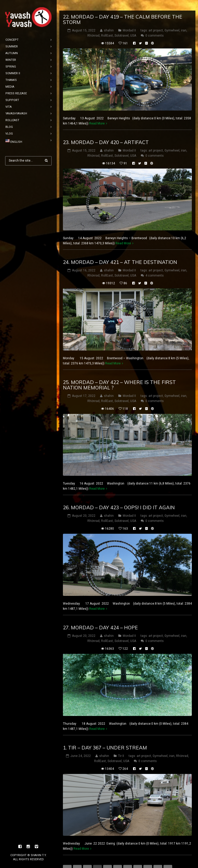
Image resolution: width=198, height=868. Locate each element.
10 (158, 859)
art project (156, 20)
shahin (109, 20)
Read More (97, 113)
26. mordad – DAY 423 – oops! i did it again (119, 497)
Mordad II (129, 20)
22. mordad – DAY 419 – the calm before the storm (123, 9)
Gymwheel (172, 20)
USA (133, 25)
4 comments (155, 265)
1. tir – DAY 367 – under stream (105, 737)
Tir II (121, 745)
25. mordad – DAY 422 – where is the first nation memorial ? (119, 374)
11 (168, 859)
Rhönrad (93, 25)
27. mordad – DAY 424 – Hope (100, 617)
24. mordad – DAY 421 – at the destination (120, 252)
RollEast (107, 25)
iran (184, 20)
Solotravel (122, 25)
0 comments (155, 25)
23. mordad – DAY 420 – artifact (106, 132)
